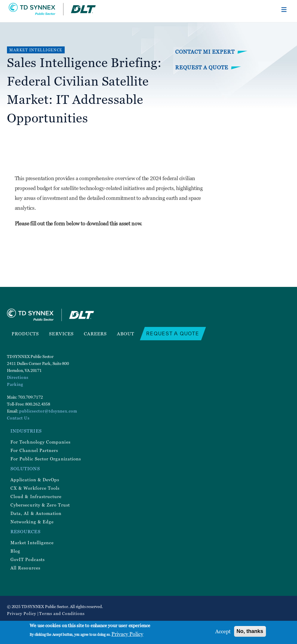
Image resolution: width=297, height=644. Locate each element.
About (126, 334)
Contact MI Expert (205, 52)
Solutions (25, 468)
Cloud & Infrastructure (36, 496)
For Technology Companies (40, 442)
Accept (223, 631)
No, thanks (250, 631)
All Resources (25, 568)
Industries (26, 431)
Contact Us (18, 418)
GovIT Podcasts (28, 559)
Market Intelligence (32, 542)
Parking (15, 384)
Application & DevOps (35, 480)
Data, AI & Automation (36, 513)
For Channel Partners (34, 450)
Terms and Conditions (62, 613)
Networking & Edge (32, 522)
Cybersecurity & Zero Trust (40, 505)
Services (61, 334)
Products (25, 334)
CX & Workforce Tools (35, 488)
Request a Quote (202, 67)
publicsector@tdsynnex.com (48, 411)
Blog (15, 551)
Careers (95, 334)
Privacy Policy (22, 613)
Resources (26, 531)
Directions (18, 377)
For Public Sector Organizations (46, 459)
